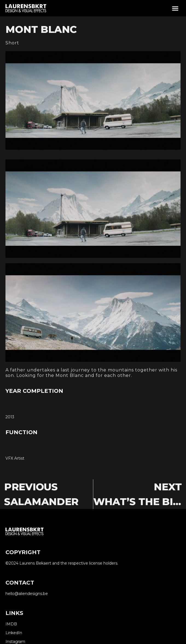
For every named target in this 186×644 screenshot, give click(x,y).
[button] (175, 8)
